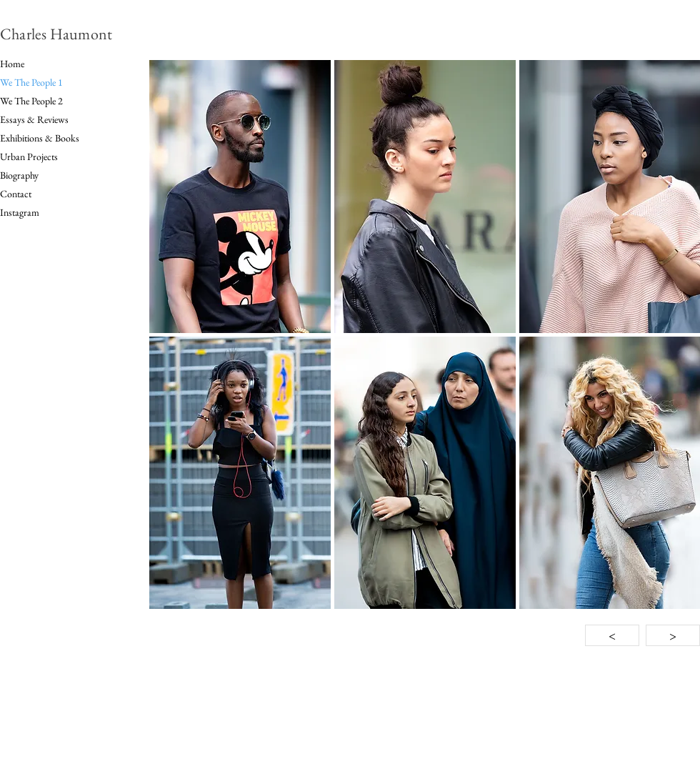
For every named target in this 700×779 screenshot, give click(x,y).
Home (12, 64)
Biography (19, 175)
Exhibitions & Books (40, 138)
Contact (16, 194)
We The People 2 (31, 101)
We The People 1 (31, 82)
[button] (240, 197)
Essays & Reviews (34, 119)
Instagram (20, 212)
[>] (673, 635)
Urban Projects (29, 157)
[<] (612, 635)
